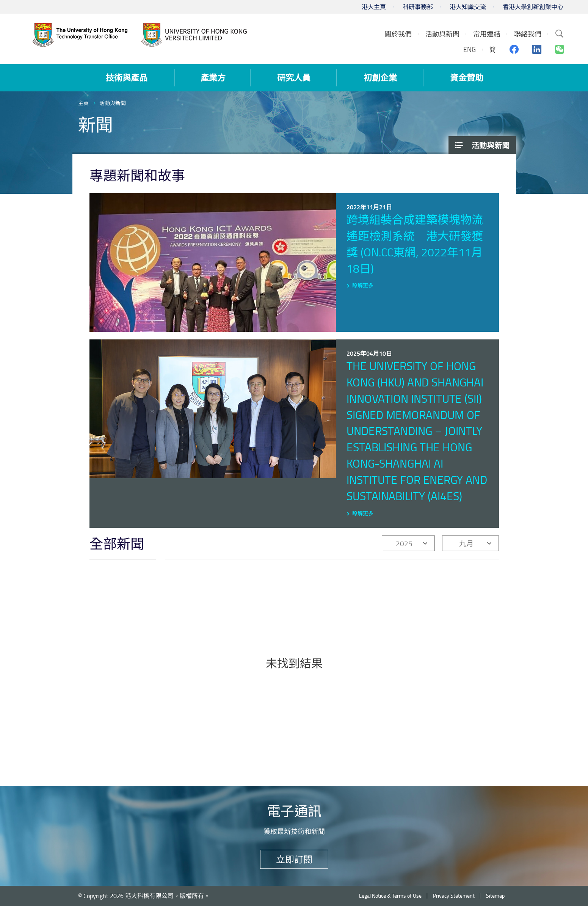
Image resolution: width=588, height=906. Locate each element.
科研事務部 (418, 7)
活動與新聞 (113, 103)
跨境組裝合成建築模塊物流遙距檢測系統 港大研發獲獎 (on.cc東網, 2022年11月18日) (415, 244)
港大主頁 (374, 7)
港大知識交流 (468, 7)
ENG (470, 49)
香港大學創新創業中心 (533, 7)
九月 (466, 543)
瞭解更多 (363, 285)
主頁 (83, 103)
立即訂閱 (294, 859)
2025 (404, 543)
